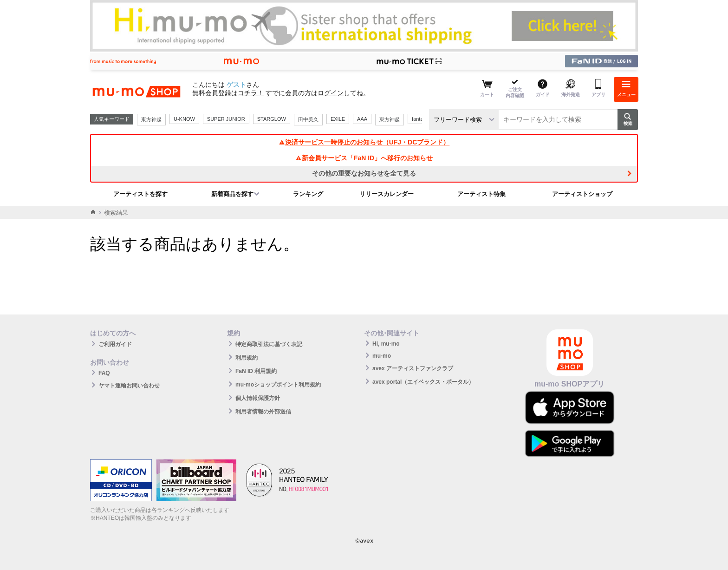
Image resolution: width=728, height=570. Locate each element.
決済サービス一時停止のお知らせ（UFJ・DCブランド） (364, 142)
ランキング (308, 194)
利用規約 (247, 358)
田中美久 (308, 119)
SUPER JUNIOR (226, 119)
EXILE (338, 119)
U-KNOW (184, 119)
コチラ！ (251, 93)
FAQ (104, 373)
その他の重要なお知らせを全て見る (364, 173)
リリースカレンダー (387, 194)
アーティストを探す (140, 194)
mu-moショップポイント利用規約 (278, 385)
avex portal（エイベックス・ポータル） (423, 382)
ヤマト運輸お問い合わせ (129, 386)
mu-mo (382, 356)
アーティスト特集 (481, 194)
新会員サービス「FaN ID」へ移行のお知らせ (364, 158)
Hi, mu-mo (386, 344)
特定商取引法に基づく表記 (269, 344)
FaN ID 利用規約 (256, 371)
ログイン (331, 93)
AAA (362, 119)
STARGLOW (272, 119)
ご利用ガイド (115, 344)
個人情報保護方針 (258, 398)
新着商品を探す (232, 194)
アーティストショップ (582, 194)
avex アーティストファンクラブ (413, 368)
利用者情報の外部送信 (263, 412)
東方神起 (151, 119)
